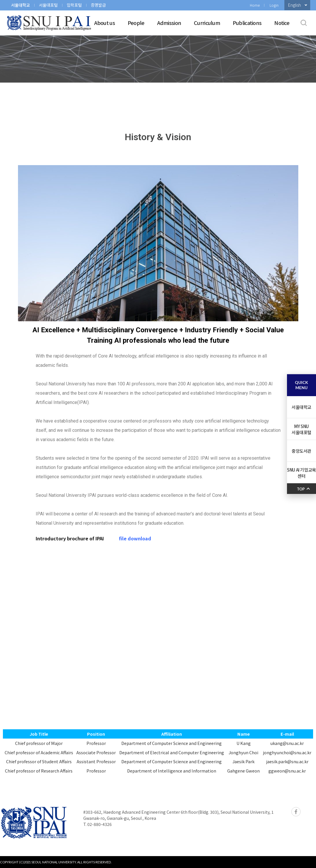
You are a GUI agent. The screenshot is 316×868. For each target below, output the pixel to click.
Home (255, 5)
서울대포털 (48, 5)
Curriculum (207, 23)
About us (105, 23)
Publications (247, 23)
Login (274, 5)
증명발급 (98, 5)
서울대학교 (20, 5)
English (295, 5)
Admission (169, 23)
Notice (282, 23)
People (136, 23)
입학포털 (74, 5)
